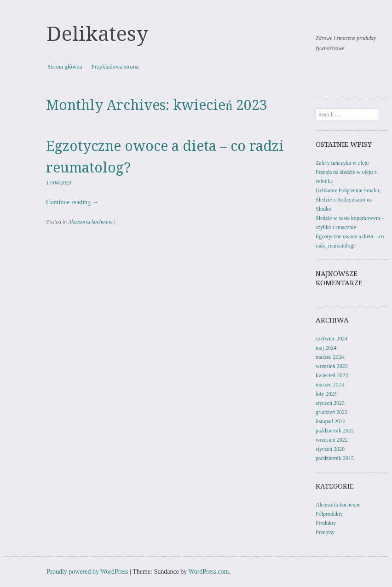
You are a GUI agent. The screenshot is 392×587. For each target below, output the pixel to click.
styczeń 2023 (330, 403)
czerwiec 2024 (332, 339)
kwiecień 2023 (332, 375)
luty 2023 (326, 394)
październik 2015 (335, 458)
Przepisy (325, 532)
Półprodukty (329, 514)
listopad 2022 (331, 421)
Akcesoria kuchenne (90, 222)
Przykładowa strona (115, 66)
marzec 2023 (330, 385)
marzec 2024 (330, 357)
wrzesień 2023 (332, 366)
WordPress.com (209, 572)
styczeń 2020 (330, 449)
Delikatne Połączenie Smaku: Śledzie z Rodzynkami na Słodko (348, 200)
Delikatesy (97, 34)
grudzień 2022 (331, 412)
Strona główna (65, 66)
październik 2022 (335, 431)
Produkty (326, 523)
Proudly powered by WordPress (87, 572)
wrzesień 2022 (332, 440)
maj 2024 (326, 348)
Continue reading (72, 202)
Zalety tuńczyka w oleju (342, 163)
